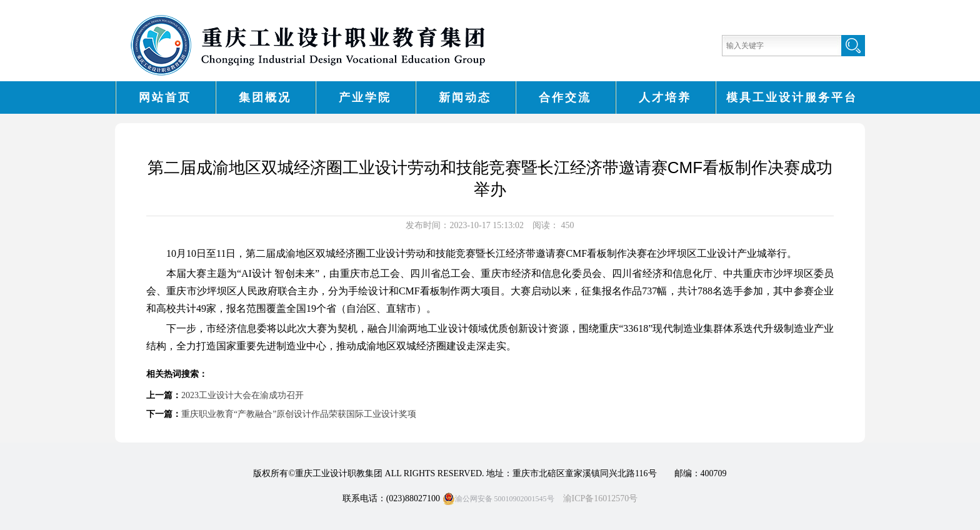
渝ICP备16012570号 (601, 498)
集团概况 (265, 97)
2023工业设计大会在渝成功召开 (242, 395)
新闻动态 (465, 97)
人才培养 (665, 97)
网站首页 (165, 97)
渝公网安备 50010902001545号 (498, 499)
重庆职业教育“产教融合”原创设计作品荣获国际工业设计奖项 (299, 414)
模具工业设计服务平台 (792, 97)
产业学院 (365, 97)
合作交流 (565, 97)
